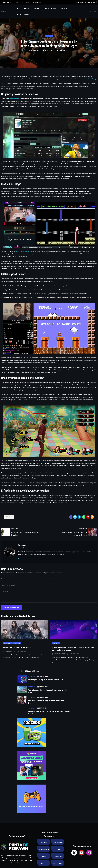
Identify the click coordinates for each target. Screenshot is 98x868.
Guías (44, 856)
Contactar (64, 8)
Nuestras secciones (50, 8)
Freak (58, 849)
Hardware (58, 856)
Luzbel (32, 367)
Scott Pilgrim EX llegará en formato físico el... (29, 2)
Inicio (18, 8)
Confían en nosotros (23, 15)
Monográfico (58, 863)
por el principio (14, 99)
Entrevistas (44, 849)
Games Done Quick (22, 251)
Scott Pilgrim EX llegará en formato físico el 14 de (46, 680)
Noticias (27, 8)
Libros (44, 863)
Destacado (9, 517)
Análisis (37, 8)
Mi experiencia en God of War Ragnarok (17, 647)
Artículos (58, 842)
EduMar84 (8, 651)
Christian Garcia (59, 654)
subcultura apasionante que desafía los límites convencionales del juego (73, 79)
